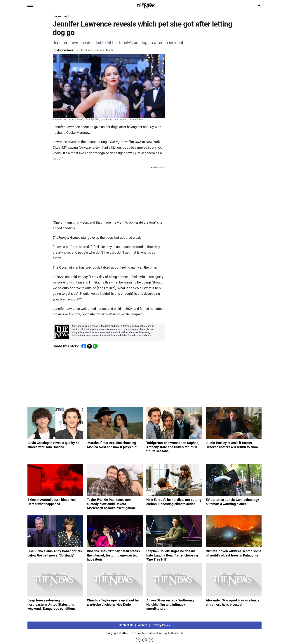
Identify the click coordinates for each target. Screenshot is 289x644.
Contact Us (126, 625)
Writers (143, 625)
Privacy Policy (161, 625)
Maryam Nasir (65, 50)
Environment (61, 16)
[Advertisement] (109, 192)
